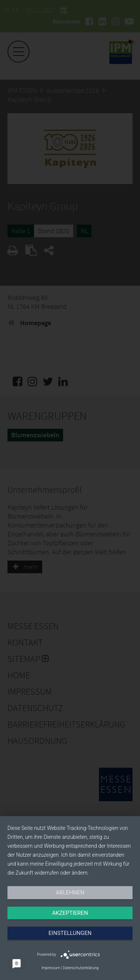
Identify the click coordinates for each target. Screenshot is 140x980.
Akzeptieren (70, 913)
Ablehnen (70, 892)
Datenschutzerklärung (81, 968)
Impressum (51, 968)
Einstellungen (70, 933)
